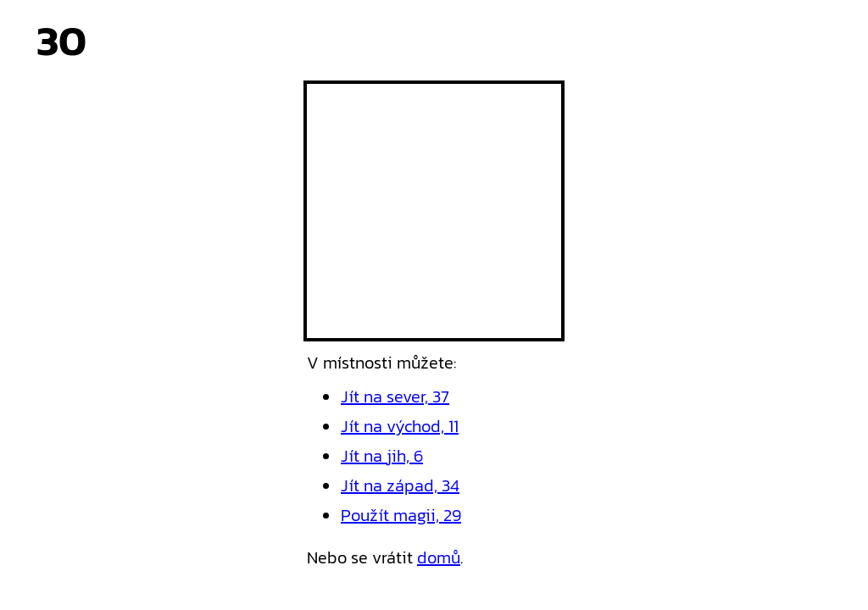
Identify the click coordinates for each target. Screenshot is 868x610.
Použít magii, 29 (401, 515)
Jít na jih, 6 (382, 456)
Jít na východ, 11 (400, 426)
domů (439, 557)
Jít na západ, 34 (400, 485)
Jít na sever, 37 (395, 396)
